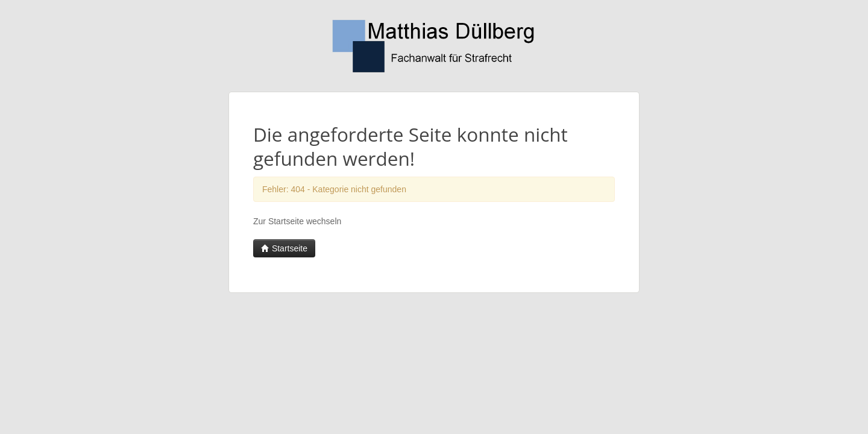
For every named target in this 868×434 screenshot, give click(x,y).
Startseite (284, 248)
